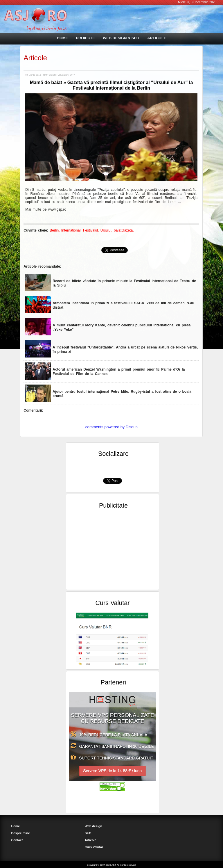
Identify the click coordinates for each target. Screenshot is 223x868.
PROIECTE (85, 38)
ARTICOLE (157, 38)
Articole (35, 58)
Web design (93, 826)
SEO (88, 833)
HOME (62, 38)
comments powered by (111, 427)
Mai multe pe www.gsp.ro (46, 209)
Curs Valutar (94, 847)
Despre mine (20, 833)
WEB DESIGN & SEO (121, 38)
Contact (17, 840)
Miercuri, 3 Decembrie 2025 (197, 2)
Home (15, 826)
